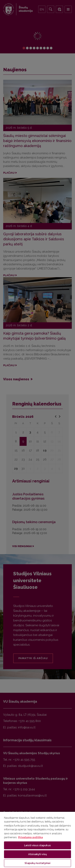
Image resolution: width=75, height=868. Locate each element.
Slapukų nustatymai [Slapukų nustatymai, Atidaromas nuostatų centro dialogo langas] (37, 863)
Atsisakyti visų (37, 854)
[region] (37, 840)
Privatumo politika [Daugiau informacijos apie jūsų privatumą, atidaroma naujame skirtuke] (30, 837)
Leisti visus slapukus (37, 845)
